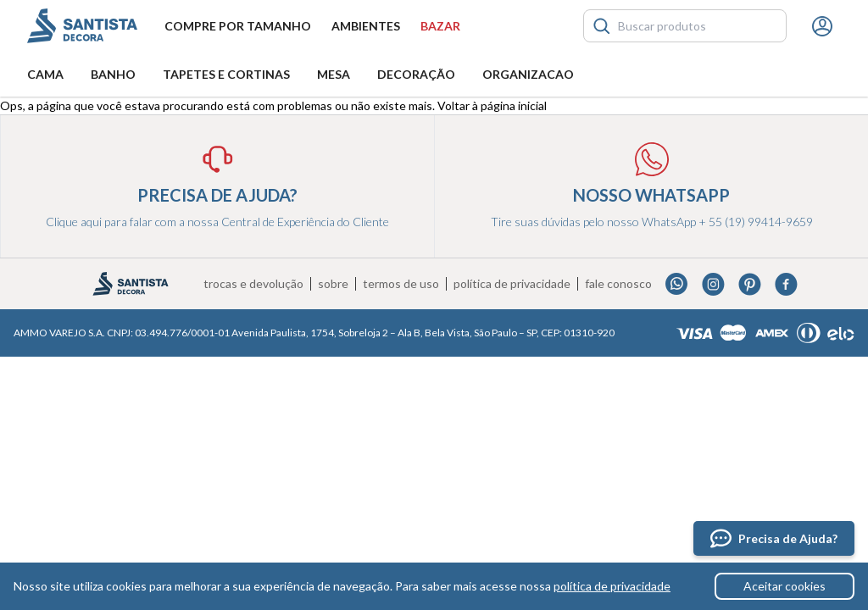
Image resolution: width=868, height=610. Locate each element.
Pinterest (750, 284)
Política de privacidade (512, 284)
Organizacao (528, 74)
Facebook (786, 284)
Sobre (333, 284)
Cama (45, 74)
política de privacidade (612, 586)
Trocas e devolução (253, 284)
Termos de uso (401, 284)
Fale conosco (618, 284)
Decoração (416, 74)
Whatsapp (677, 284)
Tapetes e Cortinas (226, 74)
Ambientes (366, 26)
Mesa (334, 74)
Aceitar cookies (785, 586)
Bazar (440, 26)
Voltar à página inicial (492, 105)
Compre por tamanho (238, 26)
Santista (82, 26)
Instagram (713, 284)
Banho (113, 74)
